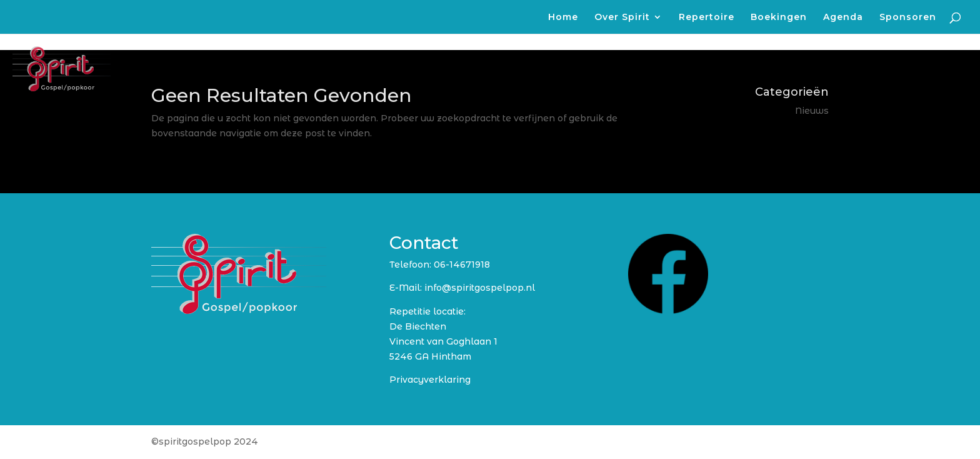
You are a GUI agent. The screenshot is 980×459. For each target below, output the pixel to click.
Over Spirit (622, 18)
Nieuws (812, 111)
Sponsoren (908, 18)
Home (563, 18)
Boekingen (779, 18)
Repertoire (707, 18)
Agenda (843, 18)
